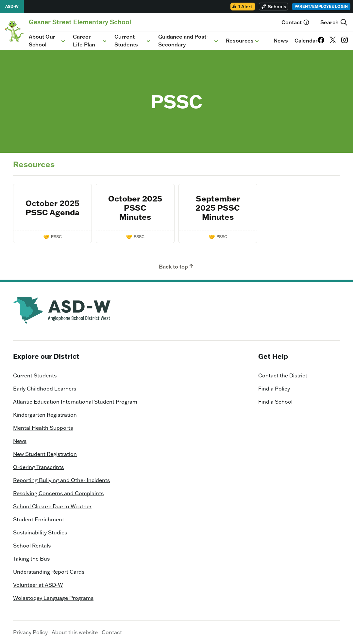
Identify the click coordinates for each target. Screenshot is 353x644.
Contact (295, 22)
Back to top (177, 266)
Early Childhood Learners (45, 389)
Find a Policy (274, 389)
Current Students (133, 41)
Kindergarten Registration (45, 415)
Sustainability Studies (40, 532)
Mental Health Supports (43, 428)
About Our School (48, 41)
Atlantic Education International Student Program (75, 402)
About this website (75, 632)
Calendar (306, 41)
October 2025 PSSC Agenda (52, 208)
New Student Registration (45, 454)
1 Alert (242, 7)
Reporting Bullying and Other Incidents (61, 480)
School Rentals (32, 546)
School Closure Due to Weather (52, 506)
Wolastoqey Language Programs (53, 598)
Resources (243, 41)
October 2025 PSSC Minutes (135, 208)
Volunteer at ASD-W (38, 585)
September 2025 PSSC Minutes (218, 208)
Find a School (275, 402)
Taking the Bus (31, 559)
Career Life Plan (90, 41)
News (281, 41)
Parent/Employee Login (321, 6)
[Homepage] (80, 22)
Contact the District (283, 375)
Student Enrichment (39, 519)
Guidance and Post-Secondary (189, 41)
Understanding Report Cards (49, 572)
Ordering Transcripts (38, 467)
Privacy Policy (30, 632)
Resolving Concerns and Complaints (58, 493)
